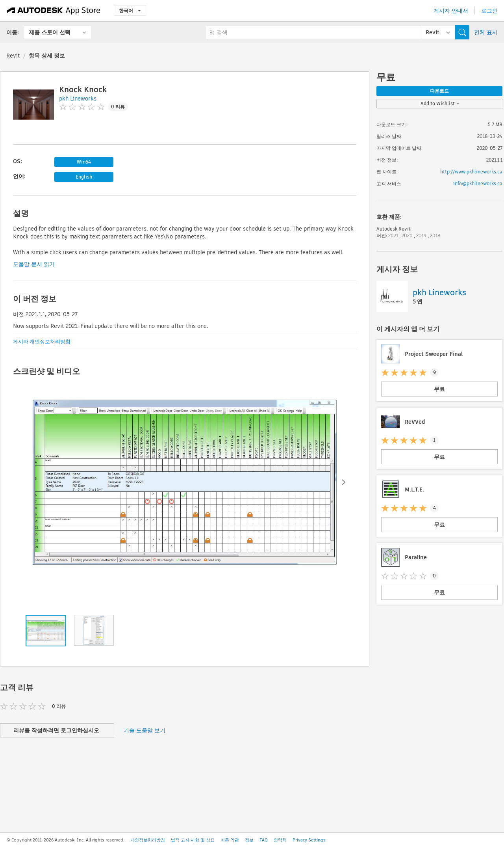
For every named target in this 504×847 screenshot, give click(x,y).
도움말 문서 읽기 (34, 264)
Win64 (84, 162)
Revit (13, 56)
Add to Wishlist (440, 103)
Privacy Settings (309, 840)
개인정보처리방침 (148, 840)
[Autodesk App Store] (54, 11)
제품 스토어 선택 (50, 32)
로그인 (489, 11)
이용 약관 (230, 840)
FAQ (264, 840)
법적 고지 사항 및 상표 (193, 840)
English (84, 177)
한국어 (130, 10)
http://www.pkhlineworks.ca (471, 172)
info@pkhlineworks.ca (478, 183)
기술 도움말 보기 (145, 730)
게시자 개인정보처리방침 (42, 342)
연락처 (280, 840)
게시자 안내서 (451, 11)
